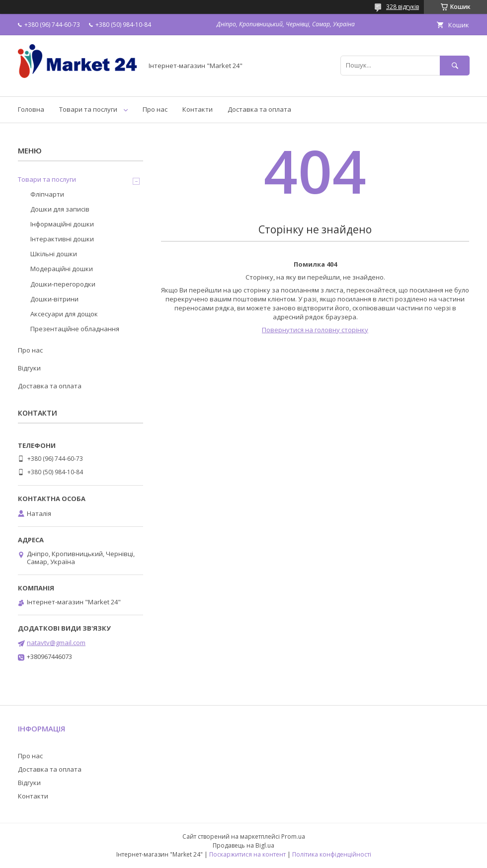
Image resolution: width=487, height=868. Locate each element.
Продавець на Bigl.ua (243, 845)
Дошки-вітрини (54, 299)
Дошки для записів (60, 209)
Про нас (155, 109)
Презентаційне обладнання (75, 329)
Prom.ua (293, 836)
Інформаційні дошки (62, 224)
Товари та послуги (88, 109)
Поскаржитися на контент (247, 854)
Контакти (198, 109)
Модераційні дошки (62, 269)
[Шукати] (455, 65)
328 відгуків (403, 7)
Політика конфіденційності (332, 854)
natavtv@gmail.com (56, 643)
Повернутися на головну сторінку (315, 330)
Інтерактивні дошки (62, 239)
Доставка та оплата (259, 109)
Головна (31, 109)
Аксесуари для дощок (64, 314)
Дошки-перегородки (63, 284)
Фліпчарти (47, 194)
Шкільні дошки (54, 254)
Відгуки (29, 368)
